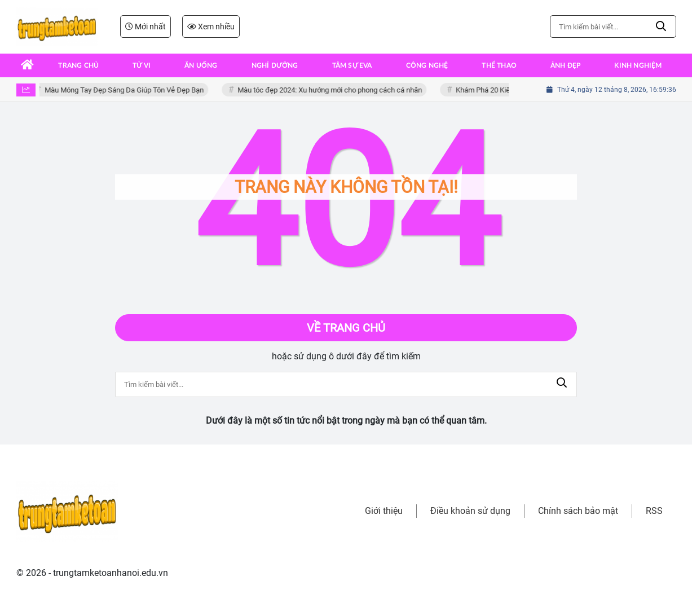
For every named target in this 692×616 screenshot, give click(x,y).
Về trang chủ (346, 328)
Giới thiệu (384, 511)
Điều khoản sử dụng (470, 511)
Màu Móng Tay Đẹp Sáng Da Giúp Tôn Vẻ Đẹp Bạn (126, 90)
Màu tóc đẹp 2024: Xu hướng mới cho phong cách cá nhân (332, 90)
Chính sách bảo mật (578, 511)
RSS (654, 511)
